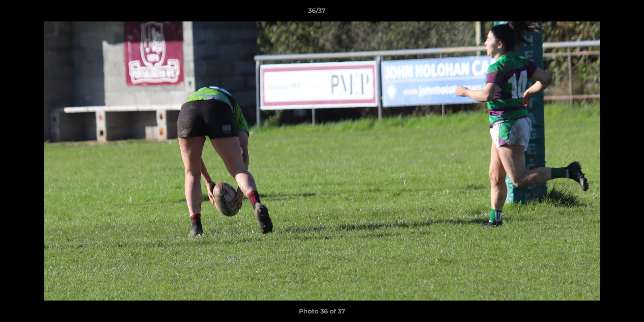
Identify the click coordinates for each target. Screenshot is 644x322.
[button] (606, 13)
